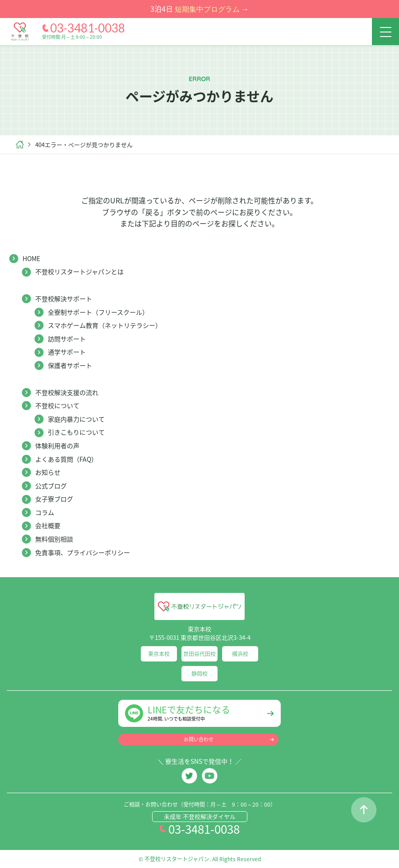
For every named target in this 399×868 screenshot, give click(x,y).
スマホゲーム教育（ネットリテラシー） (105, 325)
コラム (45, 512)
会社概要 (48, 525)
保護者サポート (70, 365)
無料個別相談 (54, 539)
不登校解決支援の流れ (67, 392)
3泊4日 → (199, 9)
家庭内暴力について (76, 419)
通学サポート (67, 352)
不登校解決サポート (64, 299)
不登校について (57, 405)
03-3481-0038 (88, 28)
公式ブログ (51, 486)
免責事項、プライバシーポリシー (83, 552)
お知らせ (48, 472)
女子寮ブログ (54, 499)
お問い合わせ (199, 739)
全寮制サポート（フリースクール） (98, 312)
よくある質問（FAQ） (66, 459)
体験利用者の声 (57, 445)
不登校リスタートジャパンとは (79, 271)
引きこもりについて (76, 432)
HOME (31, 258)
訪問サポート (67, 339)
